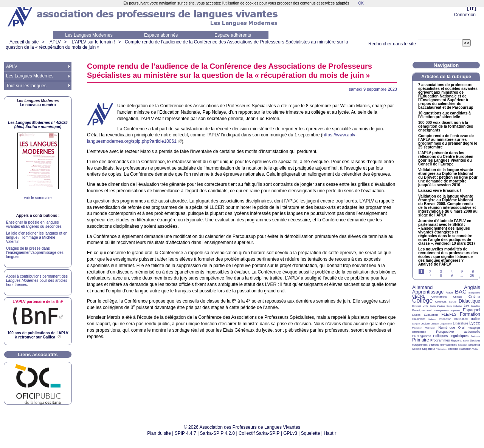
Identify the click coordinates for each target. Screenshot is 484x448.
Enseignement (422, 310)
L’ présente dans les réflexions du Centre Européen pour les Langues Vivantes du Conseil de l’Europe (446, 159)
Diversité (417, 306)
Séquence (474, 345)
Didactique (469, 301)
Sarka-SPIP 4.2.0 (218, 433)
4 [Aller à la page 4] (452, 272)
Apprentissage (428, 292)
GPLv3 (290, 433)
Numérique (447, 328)
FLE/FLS (449, 314)
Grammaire (419, 319)
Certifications (439, 297)
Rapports (456, 341)
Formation (470, 314)
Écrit (466, 306)
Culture (452, 302)
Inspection (445, 319)
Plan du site (159, 433)
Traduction (465, 349)
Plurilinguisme (422, 336)
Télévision (441, 349)
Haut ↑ (330, 433)
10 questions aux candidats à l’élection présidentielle (444, 115)
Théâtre (453, 349)
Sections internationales (443, 345)
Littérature (461, 323)
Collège (422, 300)
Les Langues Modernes (89, 35)
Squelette (311, 433)
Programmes (440, 340)
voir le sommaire (38, 198)
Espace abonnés (161, 35)
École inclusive (454, 306)
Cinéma (474, 297)
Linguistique (446, 324)
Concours (441, 302)
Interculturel (461, 319)
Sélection (463, 345)
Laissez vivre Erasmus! (440, 191)
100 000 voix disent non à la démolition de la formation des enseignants (446, 127)
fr (472, 8)
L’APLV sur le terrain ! (94, 42)
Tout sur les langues (26, 86)
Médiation (417, 328)
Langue (416, 324)
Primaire (421, 340)
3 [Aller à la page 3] (441, 272)
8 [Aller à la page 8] (441, 276)
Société (417, 349)
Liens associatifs (38, 355)
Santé (466, 341)
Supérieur (429, 349)
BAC (461, 291)
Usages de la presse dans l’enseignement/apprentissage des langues (35, 253)
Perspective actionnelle (458, 332)
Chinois (458, 297)
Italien (476, 319)
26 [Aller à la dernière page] (472, 276)
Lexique (435, 324)
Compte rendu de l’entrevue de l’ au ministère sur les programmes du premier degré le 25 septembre (448, 142)
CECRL (419, 296)
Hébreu (432, 319)
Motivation (430, 328)
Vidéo (475, 349)
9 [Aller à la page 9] (452, 276)
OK (361, 3)
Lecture (425, 324)
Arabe (449, 293)
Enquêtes (475, 306)
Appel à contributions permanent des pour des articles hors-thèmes (37, 280)
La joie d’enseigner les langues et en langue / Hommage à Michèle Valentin (37, 237)
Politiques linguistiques (451, 336)
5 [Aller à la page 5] (462, 272)
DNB (426, 306)
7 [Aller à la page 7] (430, 276)
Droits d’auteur (437, 306)
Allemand (422, 287)
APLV (55, 42)
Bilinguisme (474, 293)
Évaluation (431, 315)
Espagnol (472, 310)
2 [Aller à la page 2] (430, 272)
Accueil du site (24, 42)
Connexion (465, 15)
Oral (462, 328)
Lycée (475, 323)
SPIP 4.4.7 (185, 433)
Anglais (472, 287)
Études (416, 315)
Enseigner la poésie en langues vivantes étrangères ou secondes (34, 224)
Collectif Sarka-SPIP (259, 433)
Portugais (475, 336)
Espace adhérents (233, 35)
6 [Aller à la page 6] (473, 272)
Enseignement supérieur (447, 311)
